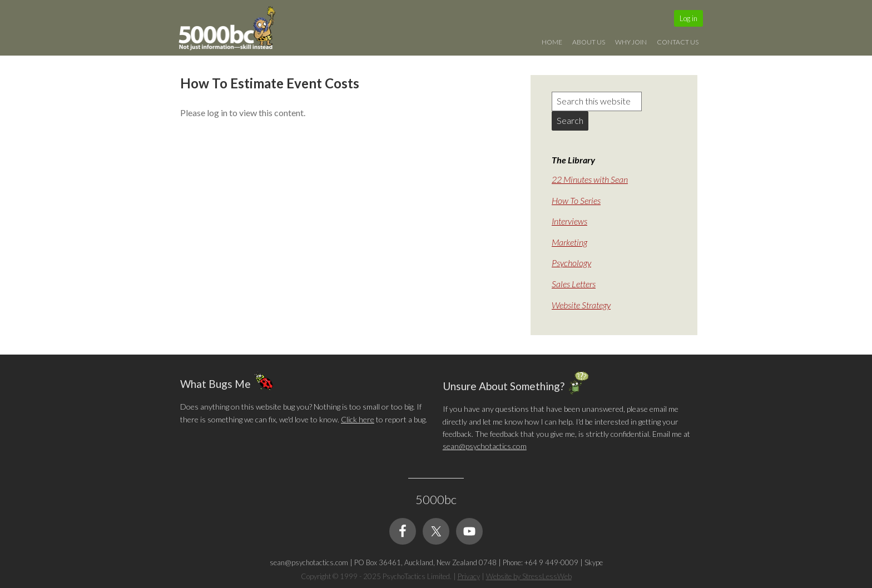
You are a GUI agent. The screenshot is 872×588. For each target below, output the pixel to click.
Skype (594, 562)
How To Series (576, 200)
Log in (688, 18)
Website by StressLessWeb (529, 576)
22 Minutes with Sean (590, 179)
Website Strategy (581, 305)
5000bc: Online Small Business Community (233, 31)
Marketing (569, 242)
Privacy (469, 576)
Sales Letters (574, 284)
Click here (358, 419)
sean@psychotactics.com (485, 446)
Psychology (571, 263)
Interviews (569, 221)
